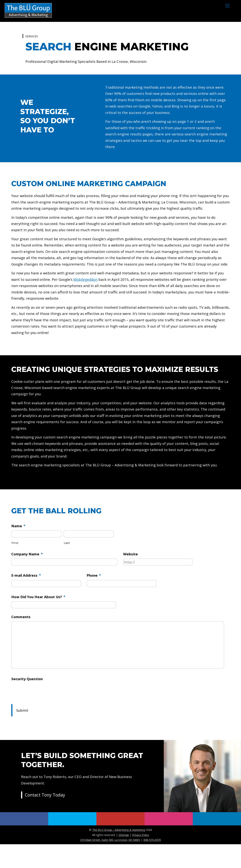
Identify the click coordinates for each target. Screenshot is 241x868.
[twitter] (72, 843)
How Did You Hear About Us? (39, 618)
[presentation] (40, 715)
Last (67, 563)
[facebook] (24, 843)
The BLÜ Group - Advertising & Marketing (119, 854)
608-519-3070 (152, 863)
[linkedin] (217, 843)
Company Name (27, 574)
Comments (21, 638)
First (15, 563)
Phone (94, 596)
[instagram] (169, 843)
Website (131, 574)
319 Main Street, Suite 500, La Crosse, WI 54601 (110, 863)
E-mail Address (26, 596)
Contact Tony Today (46, 819)
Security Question (27, 703)
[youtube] (120, 843)
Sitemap (124, 859)
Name (18, 545)
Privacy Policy (141, 859)
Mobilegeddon (88, 292)
